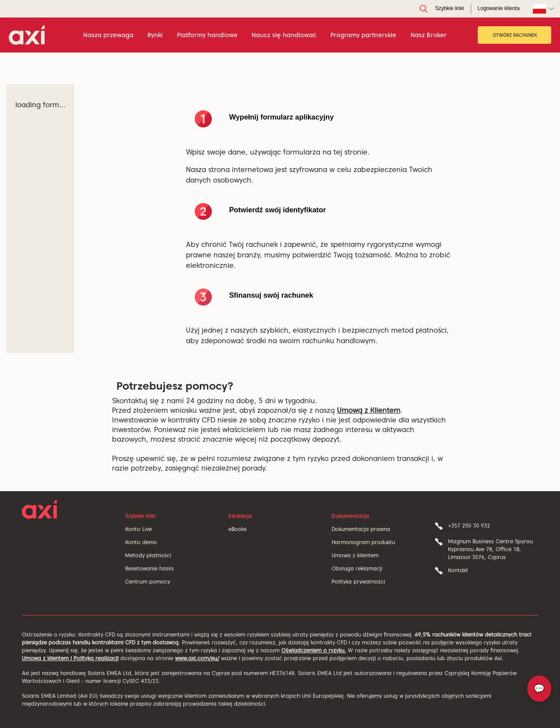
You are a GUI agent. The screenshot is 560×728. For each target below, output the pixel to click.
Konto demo (141, 542)
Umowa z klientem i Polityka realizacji (70, 658)
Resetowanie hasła (149, 568)
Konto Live (138, 529)
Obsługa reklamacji (357, 568)
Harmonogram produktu (363, 542)
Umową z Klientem (369, 410)
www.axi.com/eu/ (197, 658)
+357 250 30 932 (469, 526)
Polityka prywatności (358, 582)
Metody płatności (148, 555)
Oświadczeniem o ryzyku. (314, 650)
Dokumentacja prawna (361, 529)
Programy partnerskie (363, 35)
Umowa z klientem (355, 555)
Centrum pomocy (148, 582)
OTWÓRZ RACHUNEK (515, 35)
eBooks (238, 529)
